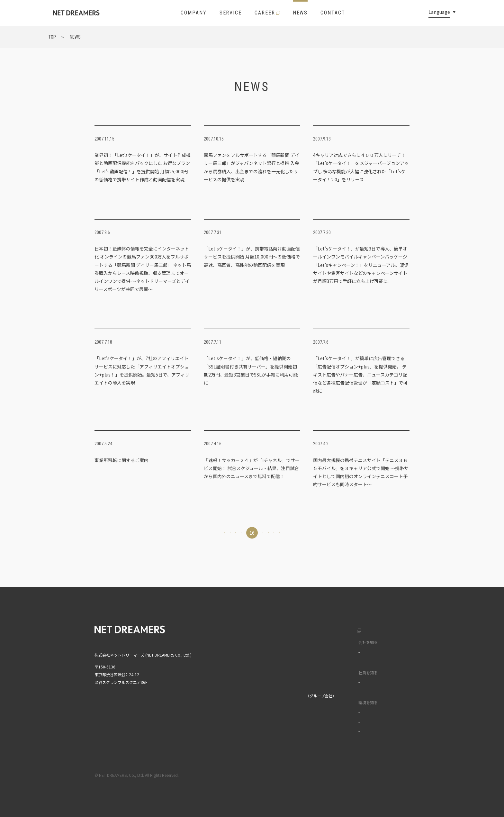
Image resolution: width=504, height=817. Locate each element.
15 (236, 533)
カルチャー (338, 652)
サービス (253, 656)
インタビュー (340, 682)
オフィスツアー (342, 722)
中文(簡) (390, 642)
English (389, 629)
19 (301, 533)
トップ (251, 629)
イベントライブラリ (346, 731)
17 (268, 533)
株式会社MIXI (257, 696)
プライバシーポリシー (391, 775)
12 (186, 533)
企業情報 (253, 642)
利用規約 (355, 775)
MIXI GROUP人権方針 (264, 729)
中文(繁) (390, 656)
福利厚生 (337, 712)
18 (285, 533)
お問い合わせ (257, 682)
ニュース (253, 669)
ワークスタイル (342, 691)
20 (318, 533)
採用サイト (332, 629)
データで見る (340, 661)
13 (203, 533)
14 (219, 533)
